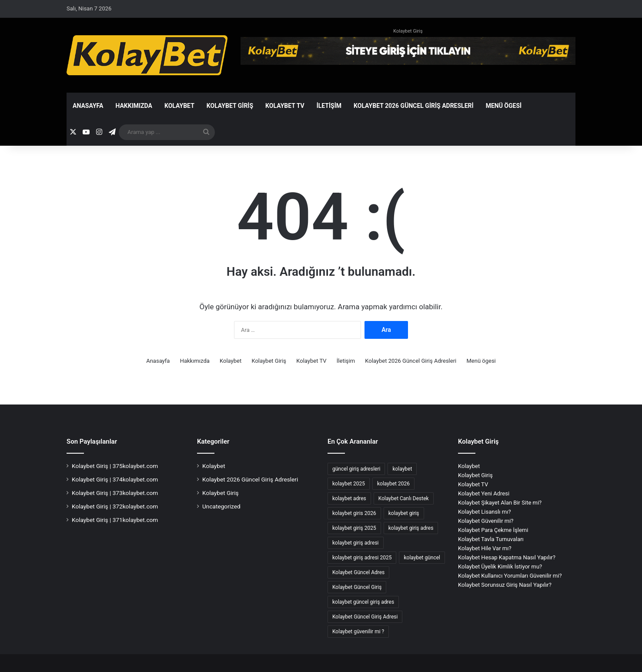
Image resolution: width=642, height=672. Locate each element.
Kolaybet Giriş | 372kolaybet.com (115, 506)
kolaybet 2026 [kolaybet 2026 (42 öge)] (393, 484)
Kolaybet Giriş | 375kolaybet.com (115, 466)
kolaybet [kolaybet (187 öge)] (402, 469)
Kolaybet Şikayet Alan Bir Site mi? (500, 503)
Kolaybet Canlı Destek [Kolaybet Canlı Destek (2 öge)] (404, 498)
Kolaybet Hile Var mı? (485, 548)
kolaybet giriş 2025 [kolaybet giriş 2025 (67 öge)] (354, 528)
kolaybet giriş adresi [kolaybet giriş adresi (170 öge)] (356, 543)
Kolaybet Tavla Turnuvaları (491, 539)
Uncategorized (221, 506)
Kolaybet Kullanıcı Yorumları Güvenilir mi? (510, 576)
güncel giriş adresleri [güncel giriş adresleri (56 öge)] (356, 469)
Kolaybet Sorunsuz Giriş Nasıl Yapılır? (505, 585)
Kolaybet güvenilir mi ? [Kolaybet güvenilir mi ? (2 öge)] (358, 632)
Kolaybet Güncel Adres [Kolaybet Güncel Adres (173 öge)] (358, 572)
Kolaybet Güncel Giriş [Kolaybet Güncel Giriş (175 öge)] (357, 587)
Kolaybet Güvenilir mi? (486, 521)
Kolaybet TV (285, 106)
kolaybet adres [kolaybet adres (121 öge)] (349, 498)
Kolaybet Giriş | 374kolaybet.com (115, 479)
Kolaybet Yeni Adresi (484, 493)
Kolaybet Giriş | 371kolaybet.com (115, 520)
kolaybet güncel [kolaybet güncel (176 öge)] (422, 558)
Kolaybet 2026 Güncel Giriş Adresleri (414, 106)
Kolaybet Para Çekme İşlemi (493, 530)
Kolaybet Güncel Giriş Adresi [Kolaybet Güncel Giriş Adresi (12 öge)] (365, 617)
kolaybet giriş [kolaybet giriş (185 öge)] (404, 513)
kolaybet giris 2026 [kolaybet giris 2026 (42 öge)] (354, 513)
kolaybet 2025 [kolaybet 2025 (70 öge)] (349, 484)
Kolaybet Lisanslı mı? (485, 512)
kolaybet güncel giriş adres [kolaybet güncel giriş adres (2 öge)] (363, 602)
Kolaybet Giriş (408, 31)
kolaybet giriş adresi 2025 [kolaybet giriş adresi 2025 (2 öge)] (362, 558)
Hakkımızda (134, 106)
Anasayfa (88, 106)
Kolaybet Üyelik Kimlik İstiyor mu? (500, 567)
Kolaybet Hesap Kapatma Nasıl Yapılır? (507, 557)
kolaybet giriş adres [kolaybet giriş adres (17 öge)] (411, 528)
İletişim (329, 106)
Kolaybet (179, 106)
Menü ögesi (504, 106)
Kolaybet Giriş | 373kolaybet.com (115, 493)
